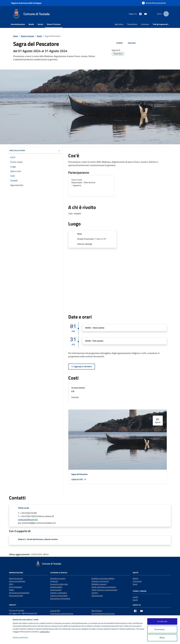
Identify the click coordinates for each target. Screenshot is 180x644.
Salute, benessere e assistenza (104, 587)
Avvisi (135, 584)
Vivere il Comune (54, 24)
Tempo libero (132, 24)
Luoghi (135, 597)
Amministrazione (18, 24)
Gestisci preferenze (23, 638)
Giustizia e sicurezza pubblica (103, 578)
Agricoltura (119, 24)
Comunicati (137, 581)
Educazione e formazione (60, 598)
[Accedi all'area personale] (154, 3)
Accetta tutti (162, 621)
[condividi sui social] (117, 43)
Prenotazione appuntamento (62, 614)
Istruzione (145, 24)
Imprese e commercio (100, 581)
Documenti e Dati (16, 596)
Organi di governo (16, 578)
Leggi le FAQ (55, 611)
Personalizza (162, 629)
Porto (79, 234)
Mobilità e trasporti (99, 584)
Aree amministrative (17, 581)
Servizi (40, 24)
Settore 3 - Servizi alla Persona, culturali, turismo (38, 539)
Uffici (11, 584)
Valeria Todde (77, 180)
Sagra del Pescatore (79, 474)
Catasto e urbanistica (59, 593)
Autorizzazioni (56, 590)
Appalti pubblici (56, 587)
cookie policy (45, 632)
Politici (12, 590)
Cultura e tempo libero (59, 596)
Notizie (135, 578)
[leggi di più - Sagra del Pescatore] (79, 480)
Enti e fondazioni (15, 587)
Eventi (135, 600)
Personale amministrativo (19, 593)
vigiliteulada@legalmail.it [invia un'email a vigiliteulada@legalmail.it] (28, 520)
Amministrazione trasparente (103, 614)
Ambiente (54, 581)
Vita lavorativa (97, 596)
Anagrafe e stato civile (59, 584)
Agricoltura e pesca (58, 578)
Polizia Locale (24, 508)
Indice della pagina (35, 151)
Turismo (95, 593)
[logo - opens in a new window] (6, 640)
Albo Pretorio (97, 611)
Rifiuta (162, 638)
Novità (31, 24)
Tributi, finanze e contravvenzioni (104, 590)
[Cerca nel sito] (166, 14)
